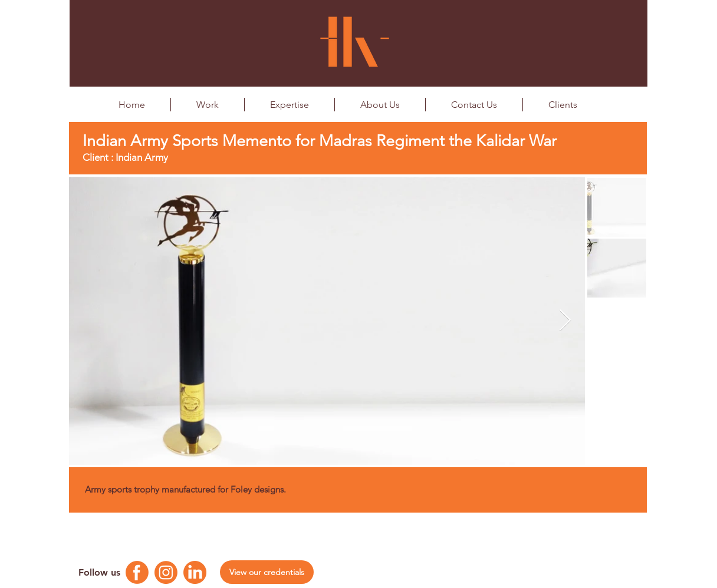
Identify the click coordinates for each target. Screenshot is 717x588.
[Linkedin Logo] (195, 572)
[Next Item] (565, 321)
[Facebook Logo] (137, 572)
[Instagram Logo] (166, 572)
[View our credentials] (267, 572)
